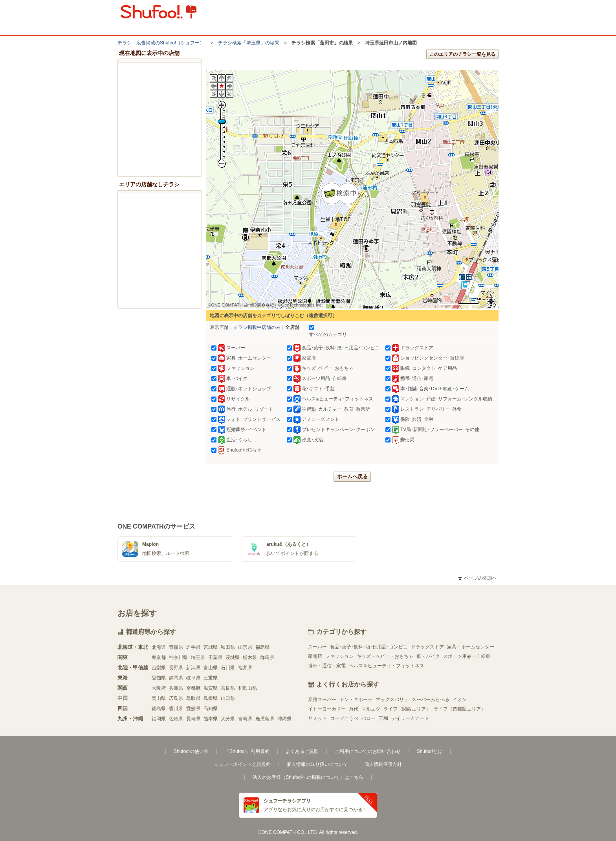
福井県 (245, 668)
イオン (460, 700)
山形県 (245, 647)
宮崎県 (245, 719)
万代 (354, 709)
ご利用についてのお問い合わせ (368, 751)
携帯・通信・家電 (327, 666)
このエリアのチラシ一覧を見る (462, 54)
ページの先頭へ (478, 578)
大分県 (228, 719)
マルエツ (371, 709)
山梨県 (159, 668)
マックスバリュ (392, 700)
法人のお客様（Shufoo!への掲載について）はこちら (308, 777)
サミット (317, 718)
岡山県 (159, 698)
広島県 (176, 698)
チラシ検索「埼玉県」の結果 (249, 43)
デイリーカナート (410, 718)
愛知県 (159, 678)
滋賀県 (211, 688)
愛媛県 (193, 709)
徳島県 (159, 709)
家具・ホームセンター (471, 647)
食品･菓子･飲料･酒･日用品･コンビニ (369, 647)
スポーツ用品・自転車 (467, 656)
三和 (383, 718)
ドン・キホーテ (356, 700)
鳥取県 (193, 698)
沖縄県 (284, 719)
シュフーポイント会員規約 (242, 764)
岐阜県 (193, 678)
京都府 (193, 688)
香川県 (176, 709)
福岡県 (159, 719)
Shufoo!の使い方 (191, 751)
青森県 (176, 647)
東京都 (159, 657)
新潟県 (193, 668)
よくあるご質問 (302, 751)
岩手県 (193, 647)
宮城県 (211, 647)
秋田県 (228, 647)
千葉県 (215, 657)
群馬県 (267, 657)
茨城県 (233, 657)
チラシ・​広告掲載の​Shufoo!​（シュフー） (161, 43)
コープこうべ (344, 718)
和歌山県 (247, 688)
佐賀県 (176, 719)
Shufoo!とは (430, 751)
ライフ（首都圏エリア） (460, 709)
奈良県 (228, 688)
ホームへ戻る (352, 477)
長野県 (176, 668)
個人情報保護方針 (383, 764)
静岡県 (176, 678)
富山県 (211, 668)
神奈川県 (178, 657)
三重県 (211, 678)
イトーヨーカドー (327, 709)
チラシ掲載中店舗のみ (257, 327)
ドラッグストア (427, 647)
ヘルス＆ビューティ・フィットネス (387, 666)
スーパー (317, 647)
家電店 (315, 656)
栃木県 (250, 657)
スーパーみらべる (431, 700)
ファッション (339, 656)
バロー (368, 718)
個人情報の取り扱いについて (317, 764)
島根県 (211, 698)
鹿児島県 (265, 719)
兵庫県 (176, 688)
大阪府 (159, 688)
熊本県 (211, 719)
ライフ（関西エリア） (407, 709)
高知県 (211, 709)
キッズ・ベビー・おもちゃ (385, 656)
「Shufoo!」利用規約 (247, 751)
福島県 (262, 647)
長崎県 (193, 719)
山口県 (228, 698)
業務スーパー (322, 700)
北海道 (159, 647)
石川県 (228, 668)
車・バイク (428, 656)
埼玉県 (198, 657)
